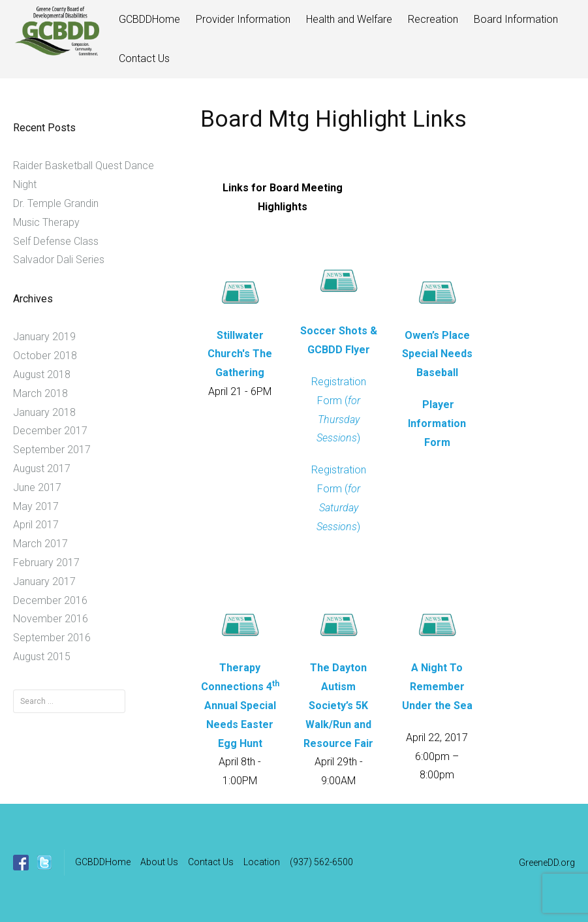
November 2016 (51, 619)
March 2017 (40, 544)
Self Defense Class (56, 241)
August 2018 (42, 374)
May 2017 (36, 506)
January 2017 (44, 581)
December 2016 (50, 600)
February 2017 (46, 563)
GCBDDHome (149, 19)
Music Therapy (46, 222)
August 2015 (42, 657)
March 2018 (40, 393)
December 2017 (50, 431)
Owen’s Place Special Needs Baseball (437, 354)
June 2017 (37, 487)
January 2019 (44, 337)
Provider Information (243, 19)
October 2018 (45, 356)
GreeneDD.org (547, 863)
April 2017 (36, 525)
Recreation (433, 19)
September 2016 (52, 638)
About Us (159, 862)
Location (262, 862)
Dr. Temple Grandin (56, 203)
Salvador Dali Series (59, 260)
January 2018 (44, 412)
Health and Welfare (349, 19)
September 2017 (52, 450)
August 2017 (42, 469)
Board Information (516, 19)
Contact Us (144, 58)
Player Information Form (437, 423)
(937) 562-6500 (321, 862)
